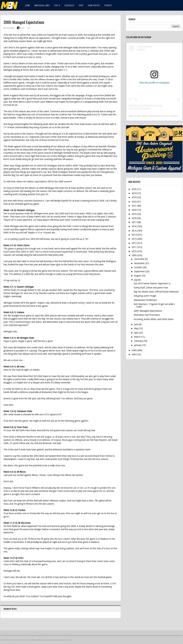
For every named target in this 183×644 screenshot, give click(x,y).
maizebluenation (159, 116)
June (137, 324)
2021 (134, 206)
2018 (134, 218)
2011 (134, 247)
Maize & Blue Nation (138, 116)
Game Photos (94, 5)
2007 (134, 354)
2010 (134, 251)
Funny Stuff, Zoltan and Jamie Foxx (151, 288)
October (138, 267)
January (138, 345)
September (140, 271)
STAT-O (57, 5)
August (138, 276)
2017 (134, 222)
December (140, 259)
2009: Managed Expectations (148, 311)
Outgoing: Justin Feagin (145, 296)
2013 (134, 239)
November (140, 263)
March (138, 337)
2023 (134, 197)
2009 (134, 255)
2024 (134, 193)
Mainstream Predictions (145, 300)
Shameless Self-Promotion (147, 315)
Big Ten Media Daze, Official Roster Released (156, 292)
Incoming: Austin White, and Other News (154, 319)
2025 (134, 189)
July (136, 280)
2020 (134, 210)
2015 (134, 231)
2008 (134, 350)
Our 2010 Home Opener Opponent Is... (153, 283)
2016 (134, 226)
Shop (81, 5)
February (139, 341)
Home (28, 5)
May (137, 328)
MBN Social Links (42, 5)
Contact (108, 5)
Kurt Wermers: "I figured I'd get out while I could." (154, 305)
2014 (134, 235)
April (137, 333)
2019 (134, 214)
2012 (134, 243)
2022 (134, 202)
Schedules (69, 5)
